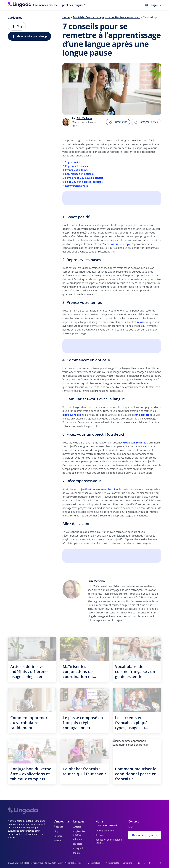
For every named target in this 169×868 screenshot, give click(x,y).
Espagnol (78, 849)
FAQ (131, 827)
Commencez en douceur (79, 174)
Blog (17, 26)
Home (66, 17)
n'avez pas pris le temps (116, 244)
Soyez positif (73, 162)
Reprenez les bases (76, 166)
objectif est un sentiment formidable (100, 489)
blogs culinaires (72, 415)
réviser (141, 322)
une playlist (142, 415)
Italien (77, 853)
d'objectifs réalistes (135, 443)
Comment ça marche (45, 5)
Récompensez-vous (77, 186)
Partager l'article (146, 122)
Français (78, 844)
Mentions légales (95, 863)
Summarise (118, 122)
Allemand (78, 839)
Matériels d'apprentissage (29, 36)
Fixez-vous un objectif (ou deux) (84, 182)
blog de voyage (96, 616)
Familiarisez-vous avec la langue (84, 178)
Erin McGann (84, 118)
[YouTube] (150, 863)
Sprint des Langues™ (73, 5)
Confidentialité (113, 863)
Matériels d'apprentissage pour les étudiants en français (106, 17)
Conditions (127, 863)
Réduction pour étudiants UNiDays (109, 842)
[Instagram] (160, 863)
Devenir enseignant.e (145, 835)
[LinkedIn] (139, 863)
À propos (58, 827)
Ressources (101, 835)
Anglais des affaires (79, 833)
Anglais (77, 827)
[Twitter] (144, 863)
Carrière (58, 836)
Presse (57, 841)
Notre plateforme (105, 831)
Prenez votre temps (77, 170)
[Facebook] (155, 863)
